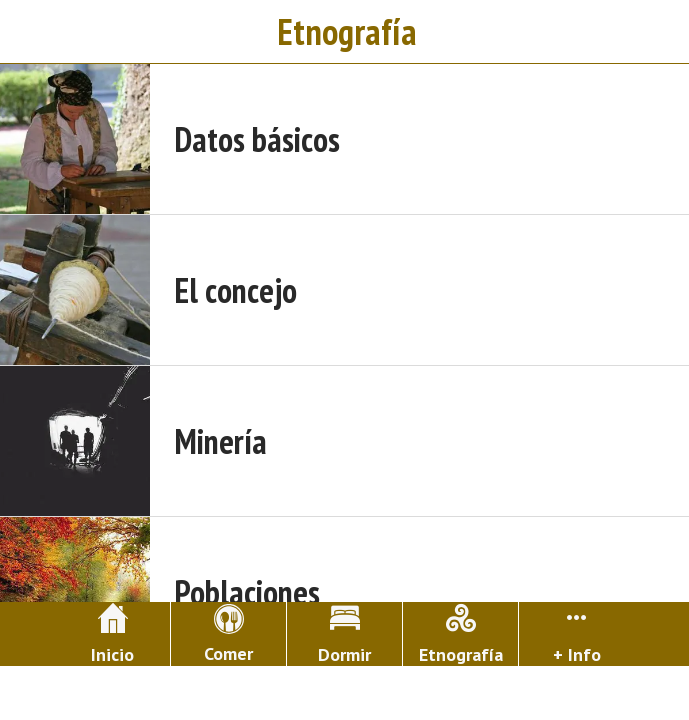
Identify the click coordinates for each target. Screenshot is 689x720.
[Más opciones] (576, 634)
